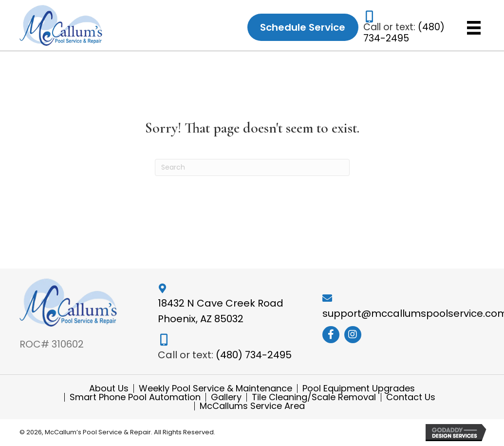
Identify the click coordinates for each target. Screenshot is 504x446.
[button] (331, 335)
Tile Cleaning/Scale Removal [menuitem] (314, 397)
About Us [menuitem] (109, 388)
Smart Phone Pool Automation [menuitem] (135, 397)
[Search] (252, 167)
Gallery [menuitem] (226, 397)
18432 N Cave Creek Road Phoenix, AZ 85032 (221, 311)
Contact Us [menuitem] (411, 397)
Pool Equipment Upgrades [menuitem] (359, 388)
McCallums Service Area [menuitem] (252, 406)
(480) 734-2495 (404, 33)
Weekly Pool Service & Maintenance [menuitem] (215, 388)
